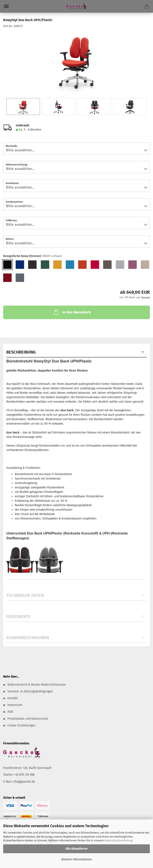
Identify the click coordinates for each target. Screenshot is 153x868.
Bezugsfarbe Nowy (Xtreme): (33, 256)
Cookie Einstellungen (21, 725)
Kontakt (13, 698)
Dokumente (18, 616)
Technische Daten (25, 595)
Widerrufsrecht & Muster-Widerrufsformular (37, 685)
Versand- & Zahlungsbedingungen (30, 691)
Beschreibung (21, 352)
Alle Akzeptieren (76, 849)
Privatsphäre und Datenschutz (28, 719)
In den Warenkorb (72, 312)
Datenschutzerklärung (118, 840)
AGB (10, 712)
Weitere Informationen (77, 859)
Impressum (15, 705)
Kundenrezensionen (28, 638)
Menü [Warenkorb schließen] (6, 6)
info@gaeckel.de (24, 782)
